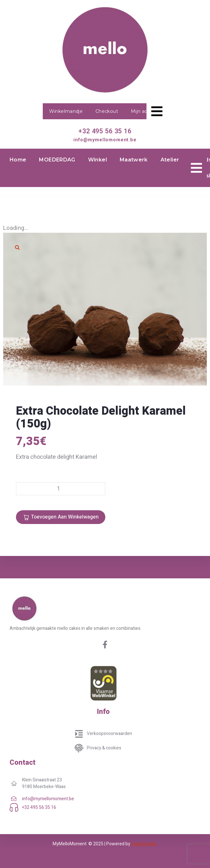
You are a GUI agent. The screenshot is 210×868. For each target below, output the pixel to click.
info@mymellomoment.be (105, 140)
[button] (18, 247)
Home (18, 160)
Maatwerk (134, 160)
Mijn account (146, 111)
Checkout (107, 111)
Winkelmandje (66, 111)
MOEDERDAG (57, 160)
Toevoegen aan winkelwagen (65, 517)
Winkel (97, 160)
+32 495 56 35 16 (105, 131)
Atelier (170, 160)
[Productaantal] (61, 489)
